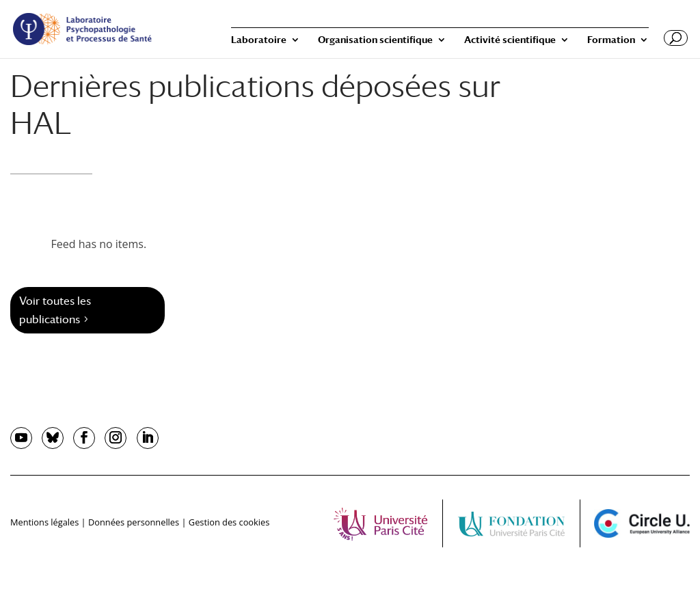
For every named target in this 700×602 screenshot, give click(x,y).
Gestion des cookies (229, 522)
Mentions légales (44, 522)
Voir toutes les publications (55, 310)
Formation (611, 40)
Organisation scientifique (375, 40)
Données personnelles (134, 522)
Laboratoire (259, 40)
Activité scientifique (510, 40)
